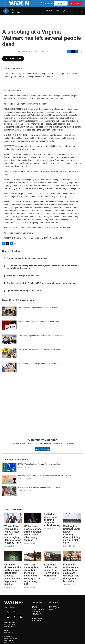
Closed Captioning (38, 610)
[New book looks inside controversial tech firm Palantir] (9, 325)
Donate (76, 3)
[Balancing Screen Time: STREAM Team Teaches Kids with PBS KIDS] (9, 479)
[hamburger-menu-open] (5, 3)
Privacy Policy (36, 611)
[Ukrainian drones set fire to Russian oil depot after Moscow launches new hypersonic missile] (13, 556)
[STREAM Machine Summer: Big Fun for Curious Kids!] (9, 491)
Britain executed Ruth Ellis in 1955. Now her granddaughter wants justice (41, 283)
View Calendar (42, 449)
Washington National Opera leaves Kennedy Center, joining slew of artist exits (72, 534)
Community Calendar (43, 440)
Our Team (35, 606)
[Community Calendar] (42, 407)
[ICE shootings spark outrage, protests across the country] (9, 367)
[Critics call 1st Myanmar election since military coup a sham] (9, 339)
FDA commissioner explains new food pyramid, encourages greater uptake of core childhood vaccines (43, 267)
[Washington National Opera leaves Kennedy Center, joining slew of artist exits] (72, 518)
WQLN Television (38, 619)
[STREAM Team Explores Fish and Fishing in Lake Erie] (9, 468)
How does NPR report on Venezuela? (24, 276)
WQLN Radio (36, 621)
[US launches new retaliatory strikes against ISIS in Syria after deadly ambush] (33, 518)
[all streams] (82, 11)
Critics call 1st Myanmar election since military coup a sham (41, 336)
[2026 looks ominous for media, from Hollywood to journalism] (52, 556)
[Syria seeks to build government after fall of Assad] (9, 311)
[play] (6, 11)
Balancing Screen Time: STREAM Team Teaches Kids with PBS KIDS (45, 476)
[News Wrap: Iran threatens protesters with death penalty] (9, 353)
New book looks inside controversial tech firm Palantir (38, 322)
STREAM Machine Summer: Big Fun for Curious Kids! (39, 487)
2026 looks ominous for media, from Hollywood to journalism (51, 570)
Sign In (49, 3)
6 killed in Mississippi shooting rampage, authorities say (52, 520)
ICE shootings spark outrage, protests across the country (40, 364)
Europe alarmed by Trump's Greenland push (27, 258)
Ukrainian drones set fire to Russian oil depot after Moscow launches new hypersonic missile (13, 574)
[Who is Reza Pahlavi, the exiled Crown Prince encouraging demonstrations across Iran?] (13, 518)
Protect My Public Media (55, 609)
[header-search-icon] (42, 3)
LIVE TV (61, 3)
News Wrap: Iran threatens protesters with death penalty (40, 350)
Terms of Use (36, 613)
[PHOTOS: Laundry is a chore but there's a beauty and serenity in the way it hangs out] (33, 556)
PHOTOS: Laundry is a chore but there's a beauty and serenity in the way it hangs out (32, 574)
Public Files (36, 608)
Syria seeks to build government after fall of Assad (37, 308)
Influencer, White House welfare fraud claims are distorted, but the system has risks (71, 573)
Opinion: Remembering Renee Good (24, 291)
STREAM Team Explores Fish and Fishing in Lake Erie (39, 464)
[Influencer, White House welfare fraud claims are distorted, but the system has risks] (72, 556)
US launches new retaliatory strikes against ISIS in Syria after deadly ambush (32, 533)
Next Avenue (53, 606)
